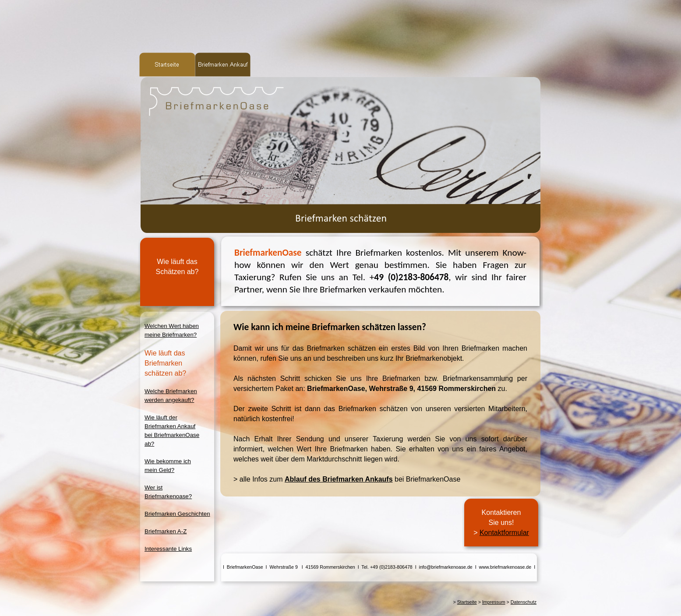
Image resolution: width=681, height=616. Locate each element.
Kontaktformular (504, 533)
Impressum (494, 602)
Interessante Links (168, 549)
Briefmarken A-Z (166, 531)
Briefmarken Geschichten (177, 514)
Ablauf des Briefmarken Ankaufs (339, 479)
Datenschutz (524, 602)
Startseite (467, 602)
